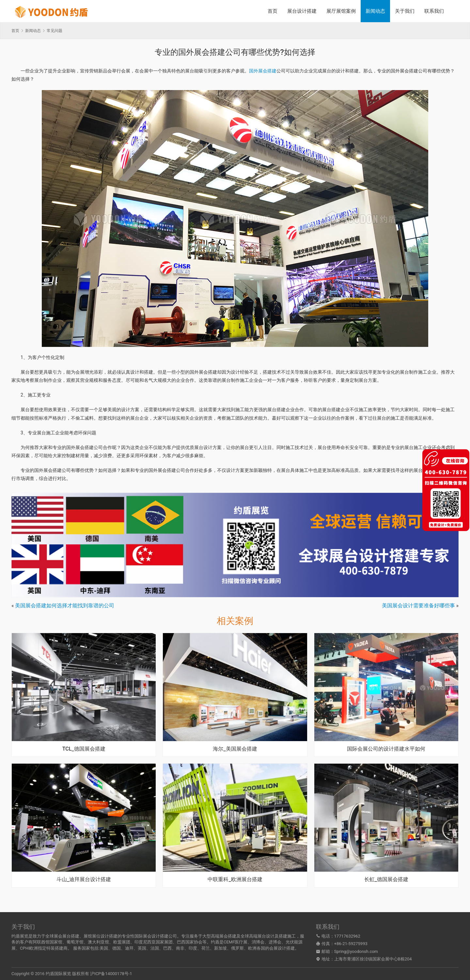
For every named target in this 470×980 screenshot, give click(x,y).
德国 (117, 948)
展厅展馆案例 (341, 11)
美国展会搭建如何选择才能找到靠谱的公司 (65, 606)
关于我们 (405, 11)
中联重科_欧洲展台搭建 (235, 879)
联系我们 (434, 11)
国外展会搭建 (263, 71)
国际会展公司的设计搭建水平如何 (386, 749)
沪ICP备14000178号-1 (111, 974)
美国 (104, 948)
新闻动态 (375, 11)
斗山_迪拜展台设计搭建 (84, 879)
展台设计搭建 (302, 11)
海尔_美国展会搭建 (235, 749)
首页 (273, 11)
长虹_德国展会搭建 (386, 879)
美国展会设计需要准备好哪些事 (418, 606)
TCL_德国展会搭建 (84, 749)
